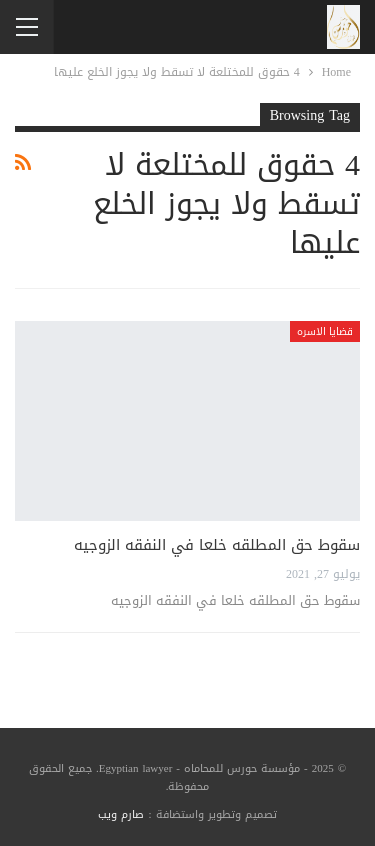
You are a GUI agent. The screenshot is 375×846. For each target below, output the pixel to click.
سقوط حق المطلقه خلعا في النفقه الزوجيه (217, 545)
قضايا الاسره (325, 331)
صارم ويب (121, 814)
